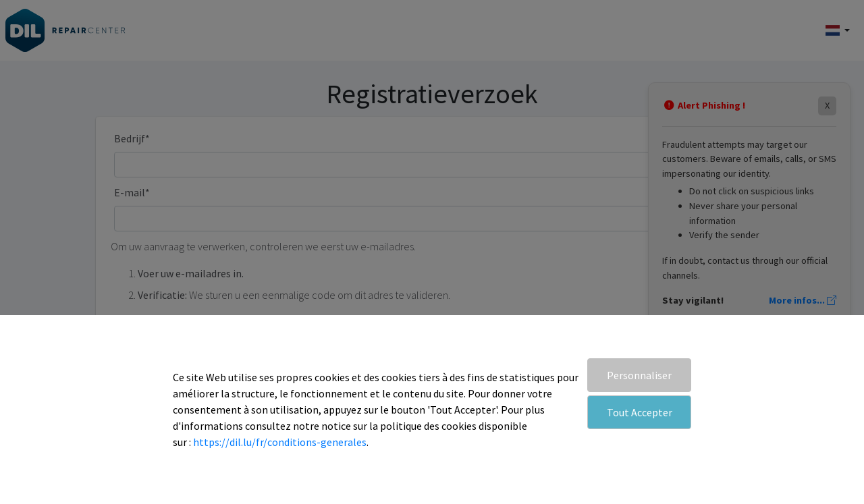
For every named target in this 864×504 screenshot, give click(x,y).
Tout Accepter (640, 412)
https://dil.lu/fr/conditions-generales (280, 442)
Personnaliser (639, 375)
